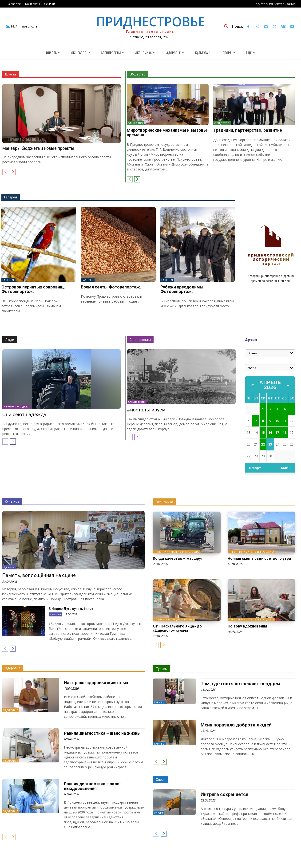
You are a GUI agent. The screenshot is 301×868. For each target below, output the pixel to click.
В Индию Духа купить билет (71, 609)
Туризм (162, 669)
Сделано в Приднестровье (174, 619)
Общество (138, 74)
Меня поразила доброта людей (236, 725)
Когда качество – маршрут (178, 558)
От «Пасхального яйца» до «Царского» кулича (177, 628)
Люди (10, 340)
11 (285, 421)
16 (270, 432)
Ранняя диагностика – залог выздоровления (93, 786)
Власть (11, 74)
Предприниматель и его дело (177, 552)
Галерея (11, 197)
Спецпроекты (140, 340)
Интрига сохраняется (224, 794)
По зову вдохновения (247, 626)
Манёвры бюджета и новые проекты (38, 148)
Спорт (160, 780)
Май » (286, 468)
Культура (12, 501)
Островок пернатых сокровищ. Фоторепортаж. (33, 289)
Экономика (164, 502)
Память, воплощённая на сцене (39, 575)
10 (277, 421)
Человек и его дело (16, 406)
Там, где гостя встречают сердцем (240, 684)
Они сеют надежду (24, 414)
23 (270, 444)
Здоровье (13, 668)
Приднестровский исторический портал (271, 259)
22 (263, 444)
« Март (255, 468)
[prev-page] (5, 172)
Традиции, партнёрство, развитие (248, 130)
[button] (232, 27)
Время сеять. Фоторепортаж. (111, 287)
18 (285, 432)
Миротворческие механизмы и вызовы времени (167, 132)
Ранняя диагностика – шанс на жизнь (102, 733)
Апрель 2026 (270, 385)
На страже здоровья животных (96, 683)
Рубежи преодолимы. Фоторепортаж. (182, 289)
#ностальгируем (146, 410)
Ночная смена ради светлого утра (259, 558)
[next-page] (13, 172)
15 (263, 432)
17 (277, 432)
